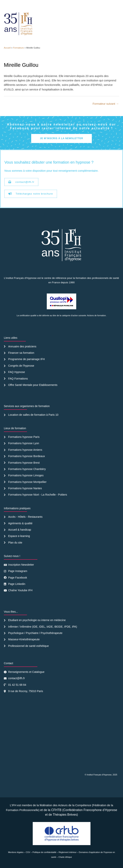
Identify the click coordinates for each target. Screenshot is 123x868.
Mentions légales (16, 852)
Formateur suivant (106, 104)
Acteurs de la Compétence (75, 805)
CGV (28, 852)
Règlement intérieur (67, 852)
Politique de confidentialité (44, 852)
